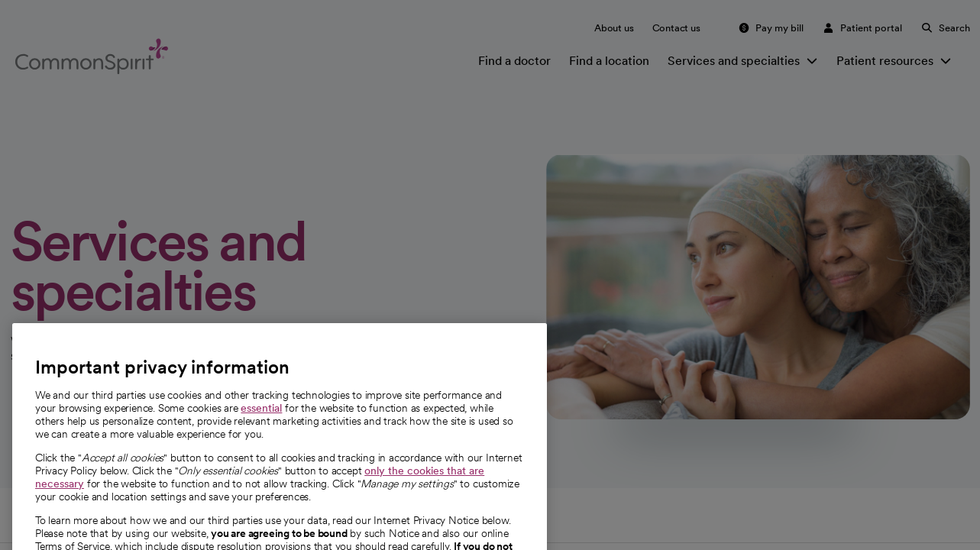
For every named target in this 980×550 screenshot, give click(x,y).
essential (261, 453)
